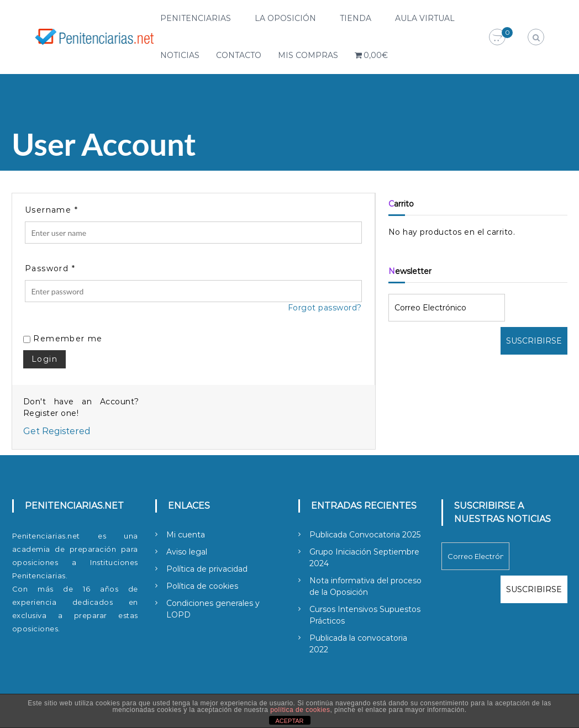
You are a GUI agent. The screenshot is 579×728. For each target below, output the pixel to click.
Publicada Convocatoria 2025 (365, 535)
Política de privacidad (207, 569)
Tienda (356, 18)
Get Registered (57, 431)
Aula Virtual (425, 18)
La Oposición (285, 18)
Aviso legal (187, 552)
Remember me (63, 339)
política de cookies (300, 710)
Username (51, 210)
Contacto (239, 55)
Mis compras (308, 55)
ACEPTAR (289, 721)
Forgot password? (325, 308)
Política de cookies (202, 586)
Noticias (180, 55)
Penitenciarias (196, 18)
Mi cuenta (186, 535)
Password (50, 268)
